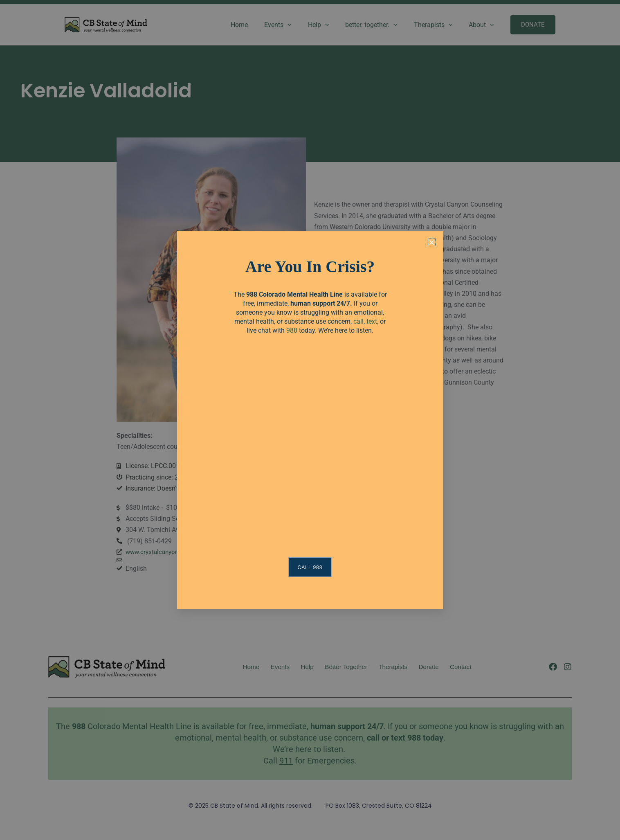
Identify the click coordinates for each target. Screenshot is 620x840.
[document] (310, 420)
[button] (432, 242)
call (358, 321)
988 (292, 330)
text (372, 321)
